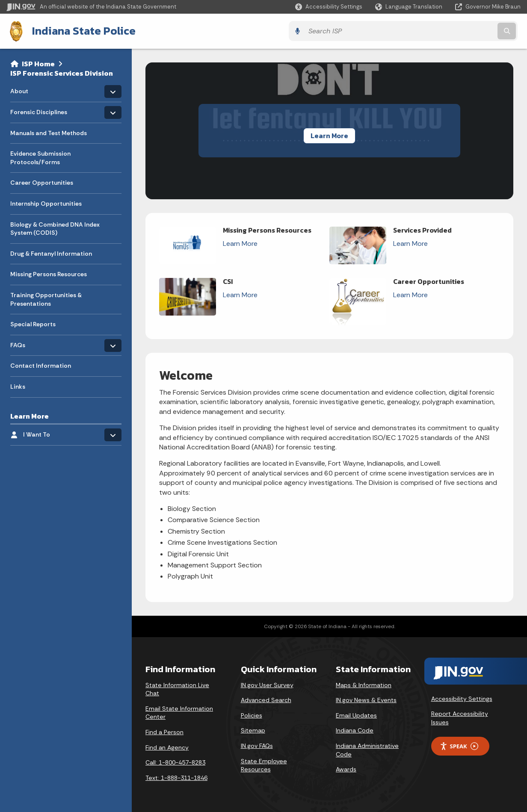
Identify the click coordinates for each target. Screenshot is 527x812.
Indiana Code (355, 729)
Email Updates (356, 714)
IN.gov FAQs (257, 744)
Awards (346, 768)
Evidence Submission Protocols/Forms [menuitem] (40, 157)
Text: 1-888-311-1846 (176, 777)
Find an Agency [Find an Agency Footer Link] (167, 746)
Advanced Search (266, 699)
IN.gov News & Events (366, 699)
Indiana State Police (80, 30)
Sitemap (253, 729)
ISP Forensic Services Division (62, 72)
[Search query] (458, 31)
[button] (329, 7)
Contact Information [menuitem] (41, 365)
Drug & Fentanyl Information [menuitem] (51, 252)
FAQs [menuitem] (35, 342)
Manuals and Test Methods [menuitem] (49, 132)
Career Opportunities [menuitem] (42, 182)
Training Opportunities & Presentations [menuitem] (46, 298)
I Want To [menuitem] (48, 431)
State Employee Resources (264, 764)
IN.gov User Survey (267, 684)
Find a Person (164, 731)
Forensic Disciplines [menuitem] (39, 109)
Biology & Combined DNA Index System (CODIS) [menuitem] (55, 227)
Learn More (329, 134)
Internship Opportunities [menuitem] (46, 202)
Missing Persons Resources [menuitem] (49, 273)
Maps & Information (364, 684)
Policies (252, 714)
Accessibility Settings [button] (462, 697)
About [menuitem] (35, 88)
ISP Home (38, 62)
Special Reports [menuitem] (33, 323)
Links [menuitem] (18, 385)
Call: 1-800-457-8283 (175, 762)
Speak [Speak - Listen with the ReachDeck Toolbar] (459, 745)
